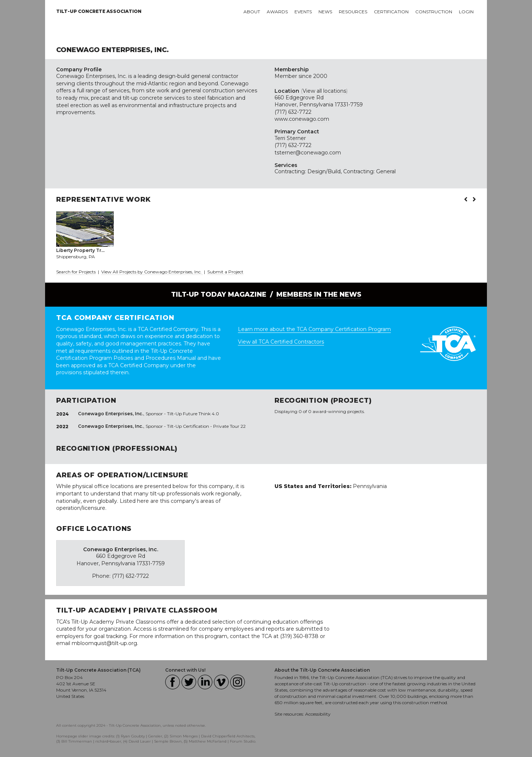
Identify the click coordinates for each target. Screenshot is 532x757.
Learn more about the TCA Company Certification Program (314, 329)
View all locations (324, 91)
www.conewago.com (302, 119)
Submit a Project (225, 272)
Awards (277, 12)
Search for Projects (76, 272)
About (252, 12)
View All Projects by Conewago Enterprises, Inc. (152, 272)
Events (303, 12)
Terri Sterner (290, 138)
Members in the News (319, 294)
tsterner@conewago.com (308, 153)
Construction (434, 12)
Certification (391, 12)
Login (466, 12)
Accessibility (318, 714)
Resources (353, 12)
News (325, 12)
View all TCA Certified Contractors (281, 342)
